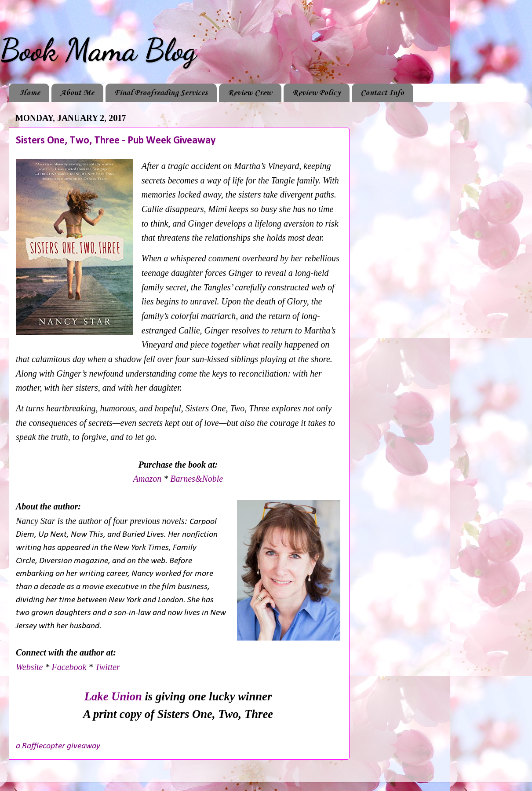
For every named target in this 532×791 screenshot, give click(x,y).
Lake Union (113, 696)
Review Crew (250, 93)
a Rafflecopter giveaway (58, 746)
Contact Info (382, 93)
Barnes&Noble (197, 479)
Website (30, 667)
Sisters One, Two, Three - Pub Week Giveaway (116, 141)
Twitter (107, 667)
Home (30, 93)
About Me (77, 93)
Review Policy (316, 93)
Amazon (147, 479)
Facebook (69, 667)
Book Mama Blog (98, 50)
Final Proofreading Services (161, 93)
